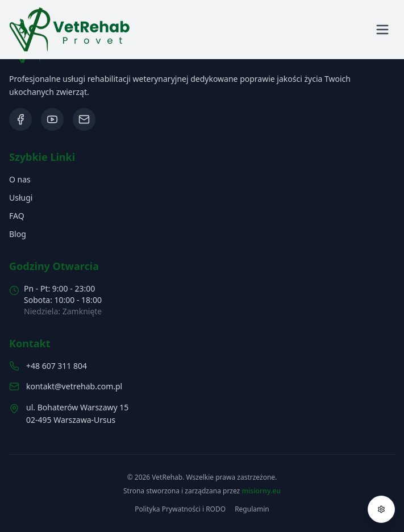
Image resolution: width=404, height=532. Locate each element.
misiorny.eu (261, 491)
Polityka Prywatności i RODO (180, 509)
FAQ (17, 216)
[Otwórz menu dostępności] (381, 509)
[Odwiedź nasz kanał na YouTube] (52, 119)
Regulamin (252, 509)
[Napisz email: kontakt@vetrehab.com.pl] (202, 386)
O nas (20, 179)
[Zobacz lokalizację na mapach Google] (202, 414)
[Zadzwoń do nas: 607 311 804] (202, 366)
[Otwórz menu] (382, 30)
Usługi (21, 198)
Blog (18, 234)
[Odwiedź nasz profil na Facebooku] (20, 119)
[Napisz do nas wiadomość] (84, 119)
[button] (70, 30)
